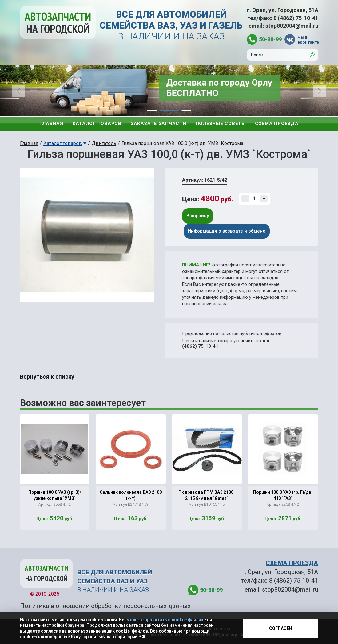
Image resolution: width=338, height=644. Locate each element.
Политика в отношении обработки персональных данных (105, 606)
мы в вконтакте (308, 40)
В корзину (198, 216)
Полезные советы (221, 124)
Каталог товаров (97, 124)
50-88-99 (270, 39)
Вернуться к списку (47, 377)
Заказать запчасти (159, 124)
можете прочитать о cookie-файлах (165, 620)
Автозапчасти (58, 23)
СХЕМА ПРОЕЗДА (292, 563)
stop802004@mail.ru (292, 26)
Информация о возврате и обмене (227, 231)
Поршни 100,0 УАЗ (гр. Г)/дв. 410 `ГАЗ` (283, 495)
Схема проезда (277, 124)
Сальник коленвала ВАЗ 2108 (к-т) (131, 495)
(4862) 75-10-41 (200, 346)
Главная (51, 124)
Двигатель (104, 143)
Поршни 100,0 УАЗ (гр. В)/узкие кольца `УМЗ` (55, 495)
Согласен (281, 628)
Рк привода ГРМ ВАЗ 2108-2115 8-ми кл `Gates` (207, 495)
